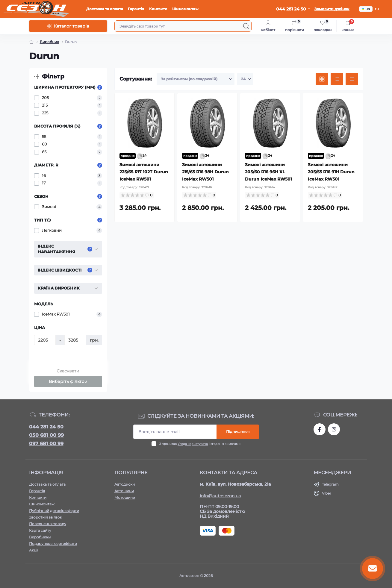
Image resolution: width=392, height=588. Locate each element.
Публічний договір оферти (54, 511)
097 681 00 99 (46, 444)
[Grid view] (322, 79)
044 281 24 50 (46, 427)
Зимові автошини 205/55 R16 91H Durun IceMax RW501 (331, 172)
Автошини (124, 491)
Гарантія (136, 9)
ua (366, 9)
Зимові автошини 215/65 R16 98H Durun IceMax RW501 (205, 172)
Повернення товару (48, 524)
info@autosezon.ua (220, 496)
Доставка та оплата (105, 9)
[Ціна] (45, 340)
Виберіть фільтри (68, 381)
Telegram (330, 484)
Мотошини (125, 497)
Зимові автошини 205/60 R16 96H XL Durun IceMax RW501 (268, 172)
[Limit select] (245, 79)
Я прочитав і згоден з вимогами (200, 444)
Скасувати (68, 371)
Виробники (40, 537)
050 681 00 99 (46, 435)
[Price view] (352, 79)
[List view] (337, 79)
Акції (34, 550)
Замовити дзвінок (332, 9)
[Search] (246, 26)
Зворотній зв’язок (46, 517)
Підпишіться (238, 432)
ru (377, 9)
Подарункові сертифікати (53, 544)
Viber (327, 493)
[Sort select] (196, 79)
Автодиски (125, 484)
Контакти (158, 9)
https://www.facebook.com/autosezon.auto (320, 429)
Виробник (49, 42)
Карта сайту (40, 530)
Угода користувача (193, 444)
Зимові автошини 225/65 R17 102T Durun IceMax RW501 (144, 172)
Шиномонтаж (185, 9)
